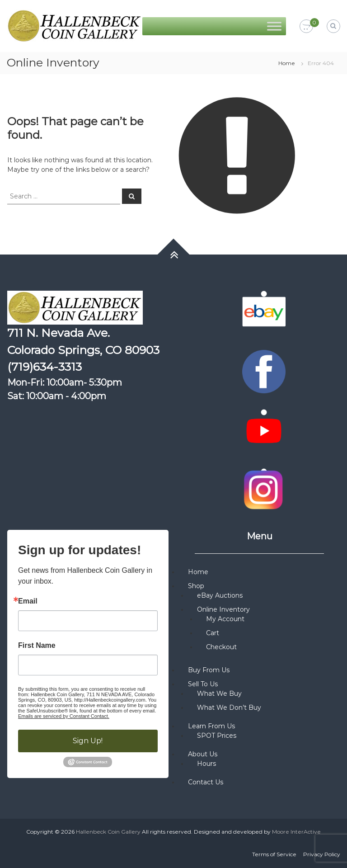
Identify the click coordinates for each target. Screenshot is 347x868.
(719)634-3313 (45, 367)
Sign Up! (88, 741)
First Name (37, 646)
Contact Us (206, 782)
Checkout (221, 647)
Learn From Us (211, 726)
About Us (203, 754)
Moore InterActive (296, 832)
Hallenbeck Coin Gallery (108, 832)
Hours (206, 764)
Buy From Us (209, 670)
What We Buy (219, 693)
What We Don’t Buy (229, 708)
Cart (213, 633)
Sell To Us (203, 684)
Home (287, 63)
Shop (196, 586)
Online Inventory (223, 609)
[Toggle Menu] (274, 26)
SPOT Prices (217, 736)
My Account (225, 619)
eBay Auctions (220, 595)
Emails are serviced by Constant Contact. (64, 716)
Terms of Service (274, 854)
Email (28, 601)
